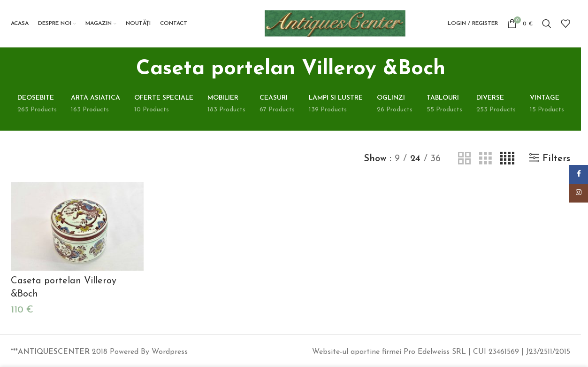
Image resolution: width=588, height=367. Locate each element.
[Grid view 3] (485, 159)
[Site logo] (335, 23)
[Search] (547, 23)
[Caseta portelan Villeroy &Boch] (77, 226)
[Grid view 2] (464, 159)
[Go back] (124, 69)
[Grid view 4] (507, 159)
